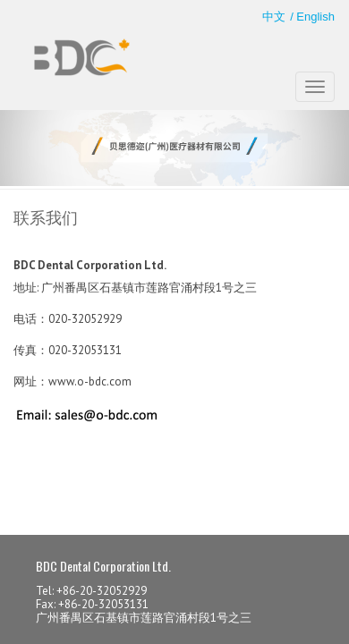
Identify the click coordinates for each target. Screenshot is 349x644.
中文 (274, 17)
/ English (312, 17)
